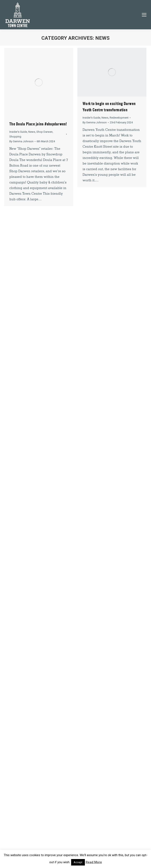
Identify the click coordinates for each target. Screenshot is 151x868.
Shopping (15, 137)
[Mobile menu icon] (144, 15)
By (21, 141)
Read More (94, 862)
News (32, 132)
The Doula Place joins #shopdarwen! (38, 124)
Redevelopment (119, 118)
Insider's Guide (18, 132)
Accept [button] (78, 862)
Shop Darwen (45, 132)
